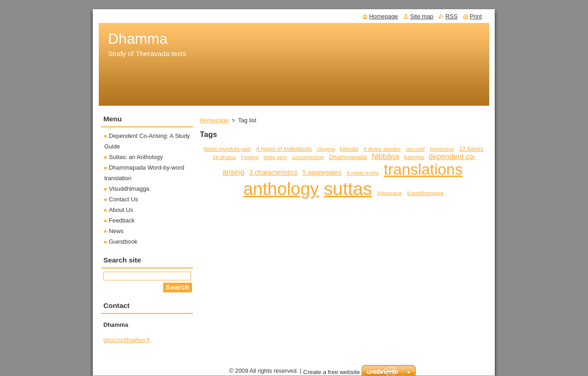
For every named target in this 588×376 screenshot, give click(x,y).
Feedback (122, 220)
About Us (121, 210)
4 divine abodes (382, 149)
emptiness (442, 149)
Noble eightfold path (227, 149)
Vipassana (389, 193)
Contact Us (123, 199)
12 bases (471, 149)
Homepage (214, 120)
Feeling (250, 157)
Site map (422, 16)
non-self (415, 149)
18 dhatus (224, 157)
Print (476, 16)
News (116, 231)
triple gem (275, 157)
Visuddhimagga (425, 193)
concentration (308, 157)
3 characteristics (273, 172)
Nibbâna (385, 156)
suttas (348, 188)
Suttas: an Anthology (136, 157)
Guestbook (123, 242)
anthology (281, 189)
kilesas (349, 149)
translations (423, 169)
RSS (452, 16)
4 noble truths (363, 173)
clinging (326, 149)
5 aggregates (322, 172)
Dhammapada (348, 157)
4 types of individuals (284, 149)
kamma (414, 157)
